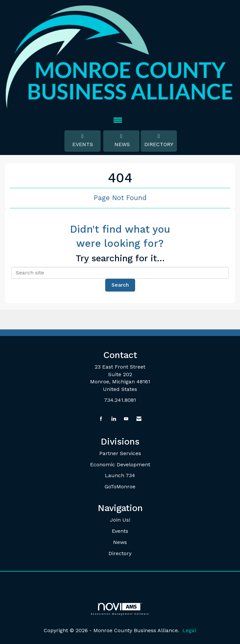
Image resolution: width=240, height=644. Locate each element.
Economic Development (120, 464)
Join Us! (120, 520)
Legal (189, 630)
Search (120, 285)
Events (83, 141)
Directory (159, 141)
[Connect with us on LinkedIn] (114, 419)
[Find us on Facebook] (101, 419)
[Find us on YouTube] (126, 419)
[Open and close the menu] (118, 121)
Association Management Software (120, 609)
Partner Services (120, 453)
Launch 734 (120, 475)
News (121, 141)
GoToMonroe (120, 487)
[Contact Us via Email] (139, 419)
